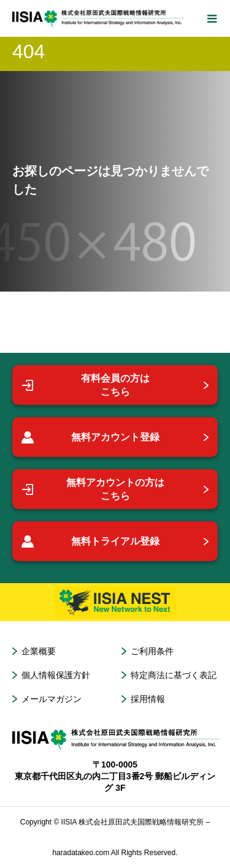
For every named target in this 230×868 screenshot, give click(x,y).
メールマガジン (52, 699)
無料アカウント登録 (90, 437)
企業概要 (39, 651)
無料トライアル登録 (90, 542)
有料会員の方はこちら (86, 385)
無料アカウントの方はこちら (93, 489)
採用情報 (148, 699)
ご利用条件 (152, 651)
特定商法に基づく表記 (174, 675)
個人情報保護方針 (56, 675)
